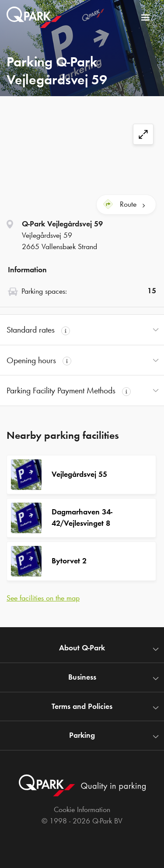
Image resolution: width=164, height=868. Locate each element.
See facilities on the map (43, 598)
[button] (82, 330)
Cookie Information (82, 809)
